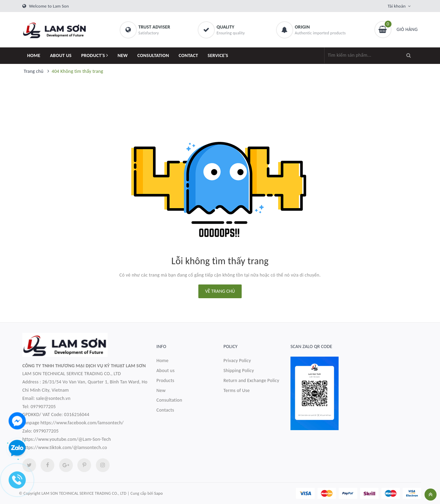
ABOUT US (61, 55)
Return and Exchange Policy (251, 380)
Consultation (169, 400)
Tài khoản (397, 6)
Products (165, 380)
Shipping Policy (239, 371)
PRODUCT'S (95, 55)
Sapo (159, 493)
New (161, 390)
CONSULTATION (153, 55)
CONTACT (188, 55)
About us (166, 371)
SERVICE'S (218, 55)
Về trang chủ (220, 291)
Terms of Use (237, 390)
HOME (34, 55)
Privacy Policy (237, 361)
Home (162, 361)
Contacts (165, 410)
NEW (123, 55)
